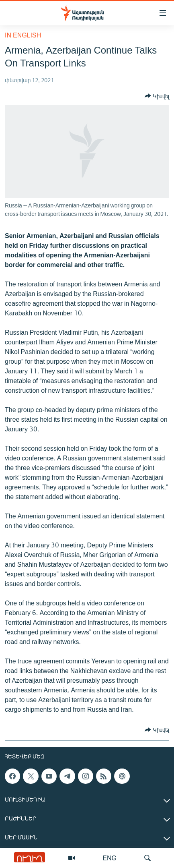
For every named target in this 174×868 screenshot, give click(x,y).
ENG (110, 858)
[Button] (157, 96)
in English (23, 35)
